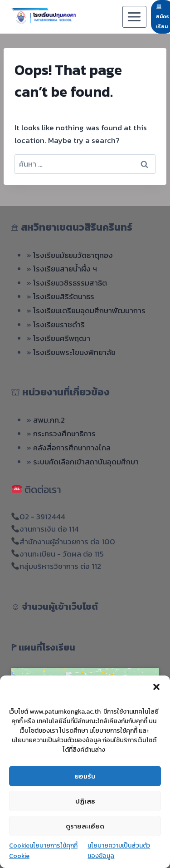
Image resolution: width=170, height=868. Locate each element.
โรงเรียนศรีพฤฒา (62, 338)
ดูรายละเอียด (85, 826)
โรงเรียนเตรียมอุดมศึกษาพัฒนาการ (89, 311)
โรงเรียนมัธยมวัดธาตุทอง (73, 255)
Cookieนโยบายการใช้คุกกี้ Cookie (43, 851)
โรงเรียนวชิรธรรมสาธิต (70, 283)
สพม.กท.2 (49, 420)
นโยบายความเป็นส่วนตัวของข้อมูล (119, 851)
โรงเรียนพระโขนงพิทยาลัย (74, 352)
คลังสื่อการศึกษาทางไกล (72, 448)
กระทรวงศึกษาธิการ (64, 434)
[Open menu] (134, 17)
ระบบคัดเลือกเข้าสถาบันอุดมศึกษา (86, 462)
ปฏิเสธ (85, 801)
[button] (156, 687)
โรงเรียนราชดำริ (59, 325)
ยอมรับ (85, 776)
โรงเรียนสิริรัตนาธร (64, 296)
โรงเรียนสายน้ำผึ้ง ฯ (65, 269)
